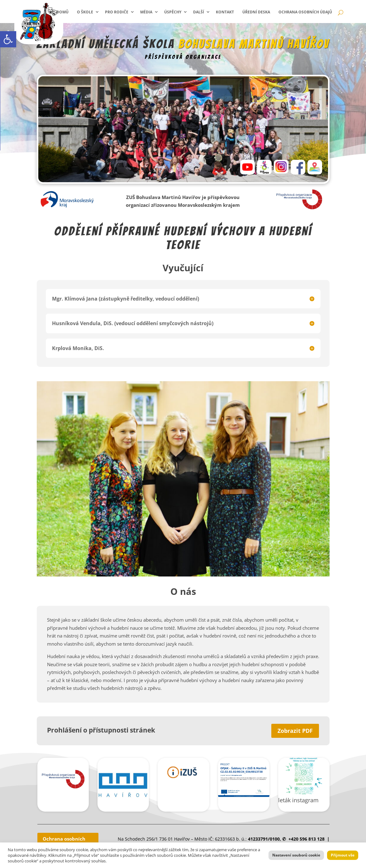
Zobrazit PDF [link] (295, 731)
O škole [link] (85, 12)
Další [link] (199, 12)
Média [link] (146, 12)
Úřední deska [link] (256, 12)
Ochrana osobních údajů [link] (305, 12)
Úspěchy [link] (173, 12)
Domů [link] (62, 12)
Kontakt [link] (225, 12)
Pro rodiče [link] (117, 12)
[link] (8, 39)
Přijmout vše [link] (343, 855)
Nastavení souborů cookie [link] (296, 855)
